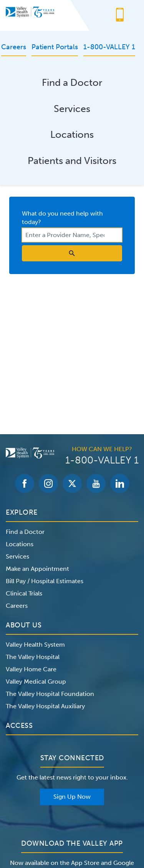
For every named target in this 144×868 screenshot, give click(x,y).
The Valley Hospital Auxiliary (45, 706)
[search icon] (72, 253)
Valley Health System (35, 645)
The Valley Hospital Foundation (50, 694)
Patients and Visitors (72, 161)
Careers (17, 606)
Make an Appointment (37, 569)
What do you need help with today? (62, 218)
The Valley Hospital (33, 657)
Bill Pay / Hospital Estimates (45, 581)
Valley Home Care (31, 669)
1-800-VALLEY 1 (102, 460)
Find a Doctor (72, 83)
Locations (72, 135)
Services (72, 109)
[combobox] (72, 235)
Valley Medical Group (36, 682)
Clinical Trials (24, 593)
